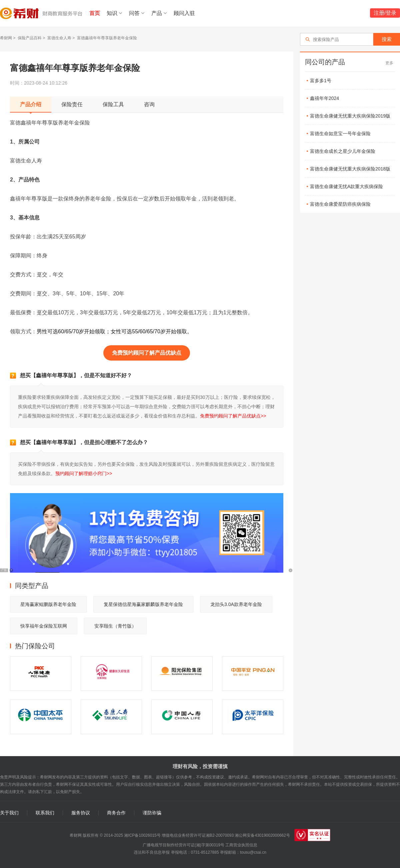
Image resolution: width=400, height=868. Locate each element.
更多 (389, 63)
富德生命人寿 (59, 38)
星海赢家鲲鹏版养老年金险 (48, 604)
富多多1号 (321, 81)
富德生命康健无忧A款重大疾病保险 (346, 186)
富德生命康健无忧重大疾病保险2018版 (350, 169)
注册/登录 (385, 13)
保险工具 (113, 104)
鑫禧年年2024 (324, 98)
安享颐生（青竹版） (115, 626)
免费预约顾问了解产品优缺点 (147, 353)
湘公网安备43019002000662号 (262, 835)
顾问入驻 (184, 13)
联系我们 (45, 813)
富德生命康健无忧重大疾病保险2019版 (350, 116)
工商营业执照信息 (241, 845)
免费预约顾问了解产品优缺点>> (233, 416)
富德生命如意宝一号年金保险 (340, 134)
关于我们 (9, 813)
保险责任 (72, 104)
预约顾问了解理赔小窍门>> (84, 473)
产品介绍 (31, 104)
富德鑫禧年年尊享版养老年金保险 (107, 38)
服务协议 (81, 813)
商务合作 (116, 813)
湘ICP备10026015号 (142, 835)
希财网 (6, 38)
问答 (134, 13)
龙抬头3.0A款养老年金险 (236, 604)
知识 (112, 13)
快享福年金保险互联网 (44, 626)
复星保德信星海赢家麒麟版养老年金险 (143, 604)
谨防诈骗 (152, 813)
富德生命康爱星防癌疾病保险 (340, 204)
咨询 (149, 104)
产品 (157, 13)
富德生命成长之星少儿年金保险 (343, 151)
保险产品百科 (30, 38)
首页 (95, 13)
